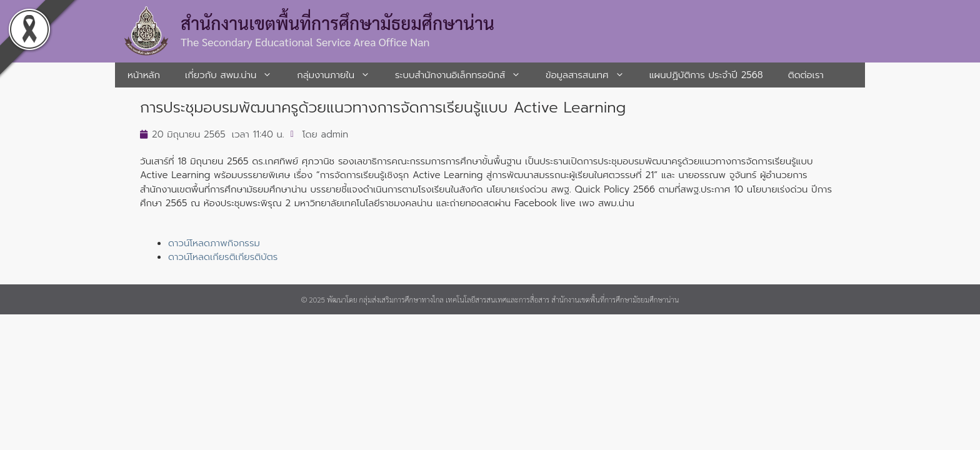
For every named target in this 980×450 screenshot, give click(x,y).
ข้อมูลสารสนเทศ (591, 75)
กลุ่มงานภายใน (340, 75)
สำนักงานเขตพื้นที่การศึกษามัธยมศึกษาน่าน (337, 22)
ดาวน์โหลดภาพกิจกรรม (214, 243)
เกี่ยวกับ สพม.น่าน (235, 75)
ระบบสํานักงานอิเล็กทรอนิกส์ (464, 75)
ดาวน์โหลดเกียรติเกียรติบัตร (223, 257)
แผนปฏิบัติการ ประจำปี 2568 (706, 75)
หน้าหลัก (144, 75)
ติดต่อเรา (806, 75)
